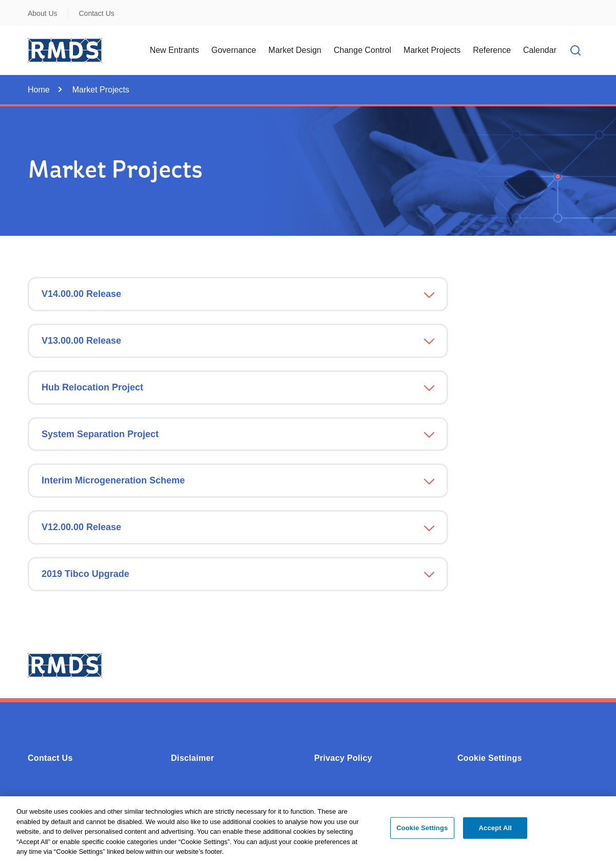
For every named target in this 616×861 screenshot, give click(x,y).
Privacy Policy (343, 758)
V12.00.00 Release (81, 527)
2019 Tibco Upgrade (85, 574)
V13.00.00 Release (81, 341)
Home (39, 90)
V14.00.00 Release (81, 294)
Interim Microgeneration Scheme (113, 480)
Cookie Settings (490, 758)
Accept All (495, 832)
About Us (43, 13)
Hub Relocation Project (92, 387)
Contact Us (97, 13)
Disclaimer (192, 758)
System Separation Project (100, 434)
